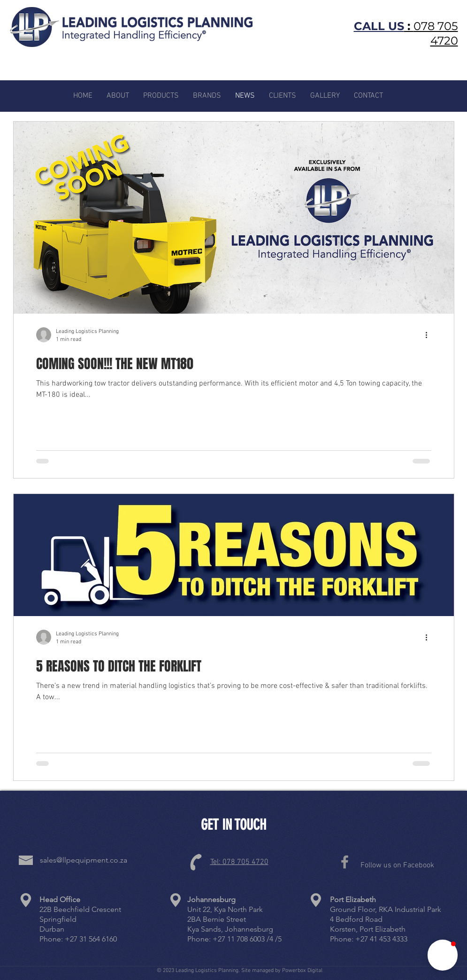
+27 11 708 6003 (239, 939)
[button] (443, 955)
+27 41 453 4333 (381, 939)
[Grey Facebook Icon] (345, 862)
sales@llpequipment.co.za (84, 860)
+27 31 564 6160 (91, 939)
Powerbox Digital (302, 971)
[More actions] (430, 335)
